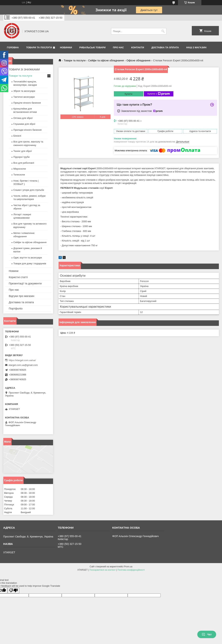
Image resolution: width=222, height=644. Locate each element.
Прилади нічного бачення (28, 130)
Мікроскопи (20, 169)
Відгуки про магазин (22, 296)
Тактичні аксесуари (24, 97)
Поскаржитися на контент (102, 570)
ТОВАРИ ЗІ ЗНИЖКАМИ (24, 69)
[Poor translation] (13, 590)
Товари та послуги (39, 47)
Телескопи (19, 175)
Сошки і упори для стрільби (29, 190)
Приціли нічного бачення (27, 103)
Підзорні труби (22, 157)
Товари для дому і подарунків (30, 263)
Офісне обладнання (139, 60)
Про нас (118, 47)
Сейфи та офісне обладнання (106, 60)
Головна (13, 47)
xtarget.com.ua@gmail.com (23, 365)
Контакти (138, 47)
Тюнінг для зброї (23, 151)
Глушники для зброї (24, 124)
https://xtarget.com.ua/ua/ (22, 360)
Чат (207, 634)
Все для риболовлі (24, 163)
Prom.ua (128, 567)
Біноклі (17, 136)
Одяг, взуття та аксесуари (28, 258)
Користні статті (18, 277)
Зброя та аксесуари (24, 91)
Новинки (66, 47)
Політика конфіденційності (131, 570)
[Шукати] (163, 31)
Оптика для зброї (23, 118)
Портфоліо (16, 308)
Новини (14, 271)
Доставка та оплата (165, 47)
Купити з (159, 94)
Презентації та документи (25, 283)
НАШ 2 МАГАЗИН (196, 47)
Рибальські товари (92, 47)
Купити (129, 94)
